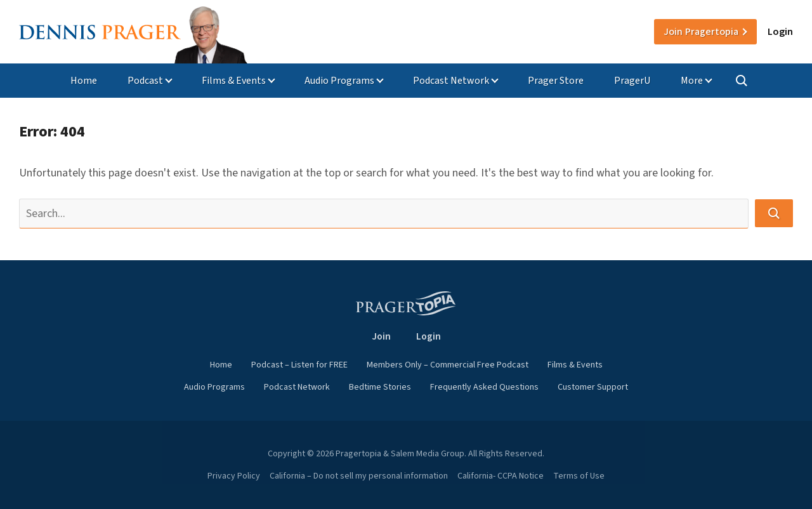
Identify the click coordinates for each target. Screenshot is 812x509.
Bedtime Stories (380, 387)
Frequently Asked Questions (484, 387)
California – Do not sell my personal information (359, 476)
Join (701, 32)
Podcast (145, 81)
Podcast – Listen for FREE (299, 365)
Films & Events (234, 81)
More (692, 81)
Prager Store (556, 81)
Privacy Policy (234, 476)
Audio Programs (339, 81)
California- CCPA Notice (501, 476)
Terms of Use (579, 476)
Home (84, 81)
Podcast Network (451, 81)
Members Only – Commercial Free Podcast (448, 365)
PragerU (632, 81)
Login (780, 32)
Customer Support (593, 387)
